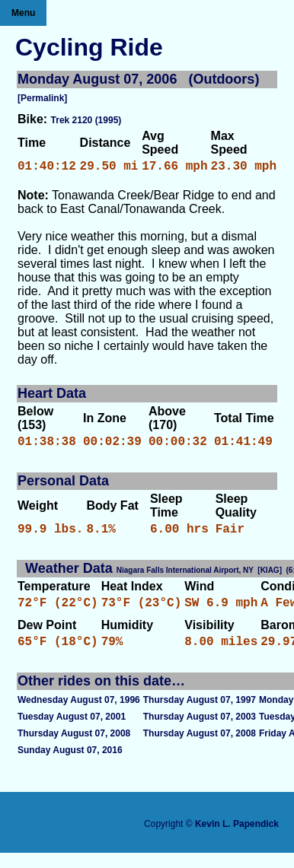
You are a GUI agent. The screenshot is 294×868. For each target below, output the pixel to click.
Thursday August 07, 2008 (74, 749)
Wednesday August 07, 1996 (79, 715)
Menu (23, 13)
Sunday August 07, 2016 (70, 765)
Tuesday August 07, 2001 (72, 732)
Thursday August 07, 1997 (200, 715)
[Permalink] (42, 98)
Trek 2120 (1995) (86, 120)
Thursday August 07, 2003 (200, 732)
